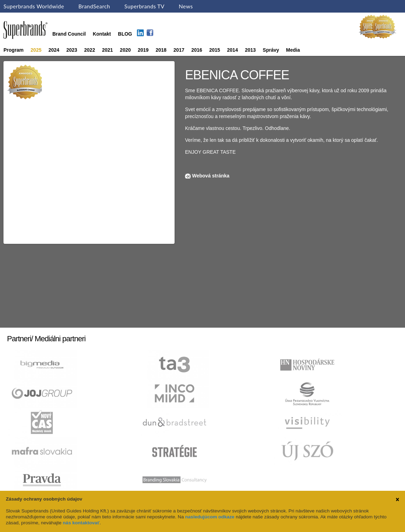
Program (14, 50)
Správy (271, 50)
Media (293, 50)
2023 (72, 50)
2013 (250, 50)
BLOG (125, 34)
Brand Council (69, 34)
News (186, 6)
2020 (125, 50)
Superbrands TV (144, 6)
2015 (215, 50)
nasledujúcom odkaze (210, 517)
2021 (107, 50)
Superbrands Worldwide (34, 6)
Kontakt (102, 34)
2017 (179, 50)
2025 (36, 50)
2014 (232, 50)
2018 (161, 50)
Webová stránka (211, 176)
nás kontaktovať (81, 523)
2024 (54, 50)
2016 (197, 50)
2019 (143, 50)
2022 (90, 50)
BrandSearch (94, 6)
